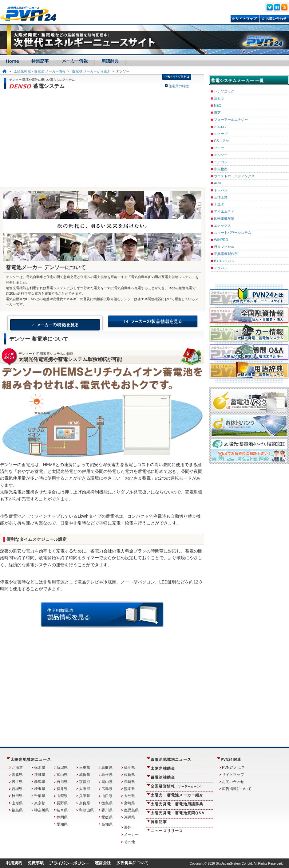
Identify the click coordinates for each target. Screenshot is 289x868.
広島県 (107, 789)
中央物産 (221, 169)
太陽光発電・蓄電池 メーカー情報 (40, 71)
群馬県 (40, 782)
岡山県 (107, 782)
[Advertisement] (102, 138)
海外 (128, 827)
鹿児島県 (131, 810)
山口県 (107, 796)
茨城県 (40, 775)
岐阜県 (62, 810)
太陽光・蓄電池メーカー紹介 (177, 795)
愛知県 (62, 824)
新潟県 (62, 768)
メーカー (131, 835)
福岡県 (129, 768)
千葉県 (40, 796)
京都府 (85, 782)
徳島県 (107, 803)
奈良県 (85, 803)
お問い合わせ (233, 782)
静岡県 (62, 817)
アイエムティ (224, 211)
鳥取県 (107, 768)
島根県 (107, 775)
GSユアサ (222, 141)
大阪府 (85, 789)
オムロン (221, 127)
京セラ (219, 98)
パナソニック (224, 91)
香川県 (107, 810)
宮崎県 (129, 803)
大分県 (129, 796)
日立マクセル (224, 247)
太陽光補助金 (163, 768)
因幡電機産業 (224, 218)
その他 (129, 842)
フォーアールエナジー (231, 120)
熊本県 (129, 789)
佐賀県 (129, 775)
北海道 (17, 768)
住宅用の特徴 (179, 86)
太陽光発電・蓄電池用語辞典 (177, 804)
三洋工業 (221, 197)
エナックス (222, 226)
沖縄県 (129, 817)
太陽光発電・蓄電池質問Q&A (178, 813)
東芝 (217, 112)
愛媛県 (107, 817)
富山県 (62, 775)
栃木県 (40, 768)
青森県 (17, 775)
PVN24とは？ (233, 768)
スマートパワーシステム (233, 233)
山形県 (17, 803)
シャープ (221, 134)
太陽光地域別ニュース (31, 760)
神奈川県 (42, 810)
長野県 (62, 803)
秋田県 (17, 796)
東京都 (40, 803)
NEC (218, 105)
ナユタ (219, 204)
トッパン (221, 190)
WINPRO (221, 240)
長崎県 (129, 782)
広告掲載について (237, 789)
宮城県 (17, 789)
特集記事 (159, 822)
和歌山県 (86, 810)
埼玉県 (40, 789)
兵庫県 (85, 796)
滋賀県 (85, 775)
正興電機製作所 (226, 254)
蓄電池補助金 (163, 777)
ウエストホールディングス (234, 176)
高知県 (107, 824)
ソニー (219, 148)
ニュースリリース (167, 831)
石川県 (62, 782)
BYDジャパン (224, 261)
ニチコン (221, 162)
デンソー (221, 155)
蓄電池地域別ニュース (171, 760)
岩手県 (17, 782)
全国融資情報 (177, 786)
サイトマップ (233, 775)
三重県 (85, 768)
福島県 (17, 810)
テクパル (221, 268)
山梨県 (62, 796)
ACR (218, 183)
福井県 (62, 789)
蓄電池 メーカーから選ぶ (91, 71)
